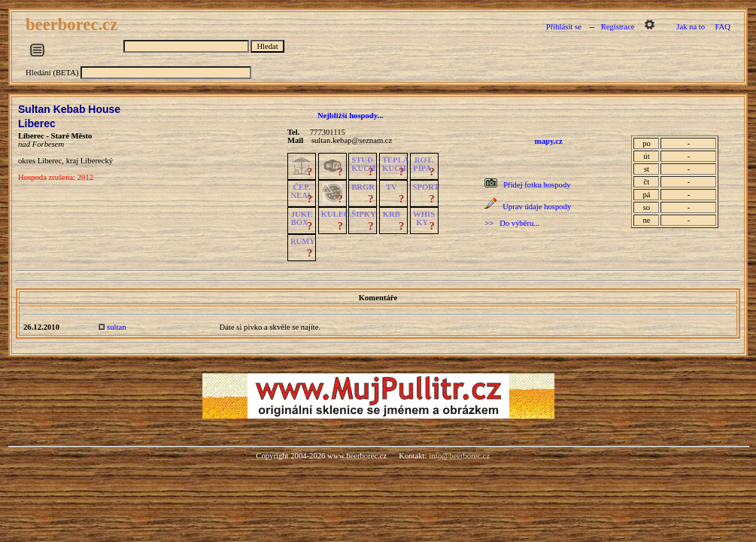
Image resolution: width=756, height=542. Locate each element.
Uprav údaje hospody (537, 207)
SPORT (426, 187)
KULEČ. (337, 214)
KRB (392, 214)
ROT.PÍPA (423, 164)
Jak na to (691, 27)
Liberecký (97, 161)
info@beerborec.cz (459, 456)
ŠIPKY (363, 214)
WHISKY (424, 218)
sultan (116, 327)
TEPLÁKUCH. (396, 164)
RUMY (303, 241)
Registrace (618, 27)
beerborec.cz (74, 24)
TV (392, 187)
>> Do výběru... (512, 223)
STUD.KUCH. (364, 164)
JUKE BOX (302, 218)
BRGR (363, 187)
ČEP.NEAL (301, 191)
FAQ (723, 27)
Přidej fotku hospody (537, 185)
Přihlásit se (564, 27)
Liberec (37, 123)
